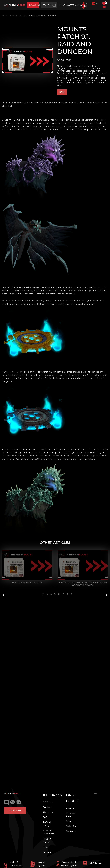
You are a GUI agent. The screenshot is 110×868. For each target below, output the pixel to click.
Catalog (47, 852)
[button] (83, 7)
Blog (45, 847)
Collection (71, 826)
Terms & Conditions (49, 832)
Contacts (48, 807)
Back (62, 92)
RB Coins (48, 802)
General (14, 16)
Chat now (15, 810)
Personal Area (71, 815)
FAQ (45, 817)
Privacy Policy (47, 840)
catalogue (34, 5)
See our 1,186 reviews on (72, 5)
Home (5, 16)
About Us (48, 812)
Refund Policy (47, 824)
